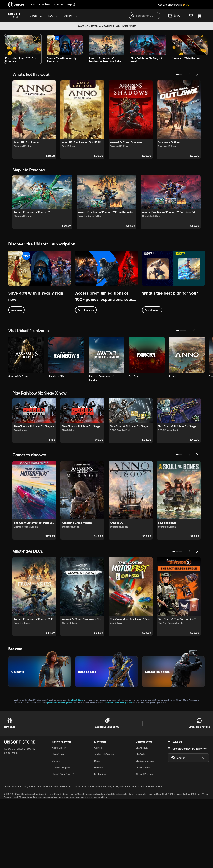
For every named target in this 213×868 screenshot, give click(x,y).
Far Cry (123, 772)
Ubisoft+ (99, 837)
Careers (56, 830)
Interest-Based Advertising (98, 856)
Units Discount (143, 837)
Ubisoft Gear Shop (63, 844)
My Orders (141, 824)
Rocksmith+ (100, 844)
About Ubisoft (59, 817)
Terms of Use (11, 856)
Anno (130, 772)
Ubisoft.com (58, 824)
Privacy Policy (27, 856)
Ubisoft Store (77, 769)
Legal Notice (122, 856)
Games (98, 817)
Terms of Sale (138, 856)
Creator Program (61, 837)
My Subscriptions (145, 830)
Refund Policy (155, 856)
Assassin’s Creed (112, 772)
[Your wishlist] (191, 16)
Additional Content (104, 824)
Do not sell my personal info (67, 856)
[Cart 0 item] (199, 16)
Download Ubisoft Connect (46, 4)
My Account (142, 817)
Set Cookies (44, 856)
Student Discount (145, 844)
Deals (97, 830)
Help (71, 4)
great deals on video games (59, 772)
